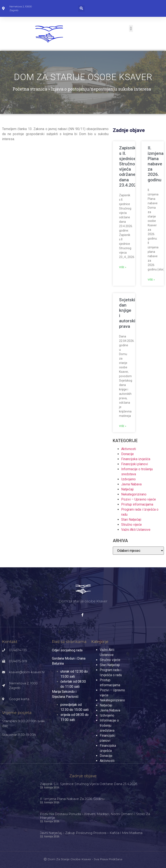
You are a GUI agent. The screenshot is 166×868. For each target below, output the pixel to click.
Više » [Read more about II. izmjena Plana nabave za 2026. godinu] (151, 280)
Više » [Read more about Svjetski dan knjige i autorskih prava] (123, 426)
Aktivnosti (129, 449)
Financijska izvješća (136, 459)
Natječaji (127, 489)
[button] (81, 9)
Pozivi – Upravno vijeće (139, 499)
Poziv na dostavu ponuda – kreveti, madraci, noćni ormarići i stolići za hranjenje (95, 816)
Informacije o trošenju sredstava (109, 725)
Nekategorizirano (134, 494)
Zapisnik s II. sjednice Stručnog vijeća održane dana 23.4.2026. (129, 166)
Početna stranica (30, 89)
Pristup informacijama (137, 504)
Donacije (127, 454)
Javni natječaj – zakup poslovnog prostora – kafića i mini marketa (91, 833)
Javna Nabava (131, 484)
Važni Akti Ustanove (136, 530)
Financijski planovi (135, 464)
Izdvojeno (128, 479)
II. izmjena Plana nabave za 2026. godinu (156, 164)
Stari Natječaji (131, 520)
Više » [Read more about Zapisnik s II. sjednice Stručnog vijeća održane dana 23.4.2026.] (123, 267)
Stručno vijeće (131, 525)
